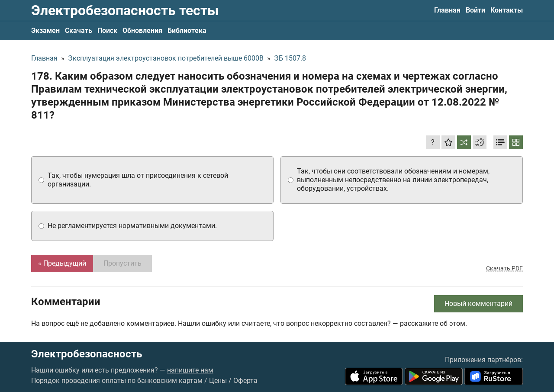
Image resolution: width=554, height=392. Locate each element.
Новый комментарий (478, 304)
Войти (475, 10)
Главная (447, 10)
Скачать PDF (504, 268)
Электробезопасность (87, 354)
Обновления (142, 31)
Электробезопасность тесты (125, 10)
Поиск (107, 31)
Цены (218, 381)
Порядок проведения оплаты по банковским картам (117, 381)
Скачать (79, 31)
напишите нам (190, 370)
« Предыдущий (62, 263)
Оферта (245, 381)
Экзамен (45, 31)
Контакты (507, 10)
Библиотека (187, 31)
